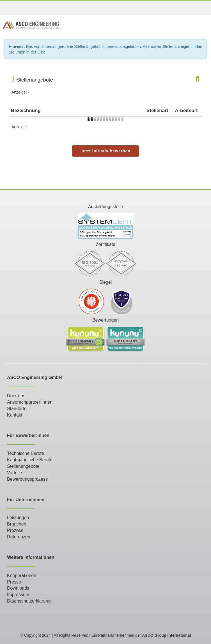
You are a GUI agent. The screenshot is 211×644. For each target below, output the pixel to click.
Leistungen (18, 518)
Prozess (15, 530)
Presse (14, 582)
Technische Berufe (26, 453)
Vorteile (14, 473)
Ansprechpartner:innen (30, 402)
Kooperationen (22, 576)
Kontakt (15, 415)
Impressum (18, 595)
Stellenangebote (23, 466)
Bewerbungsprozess (27, 479)
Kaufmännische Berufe (30, 460)
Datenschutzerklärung (29, 601)
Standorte (17, 409)
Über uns (16, 396)
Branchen (17, 524)
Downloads (18, 588)
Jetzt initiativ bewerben (105, 151)
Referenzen (19, 537)
